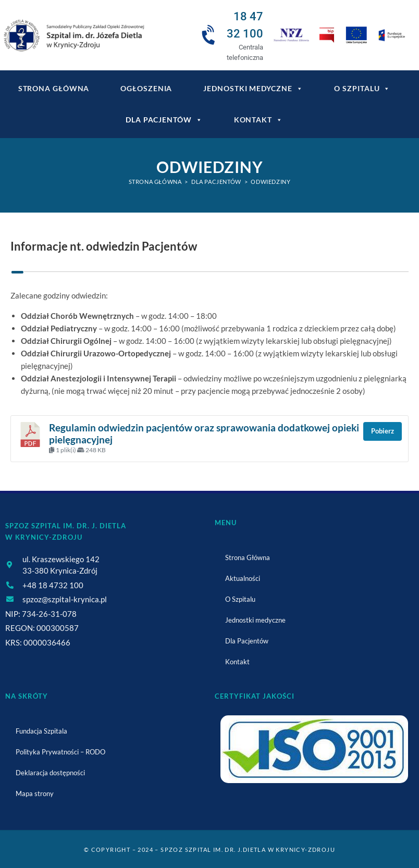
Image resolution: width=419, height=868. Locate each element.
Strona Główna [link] (248, 557)
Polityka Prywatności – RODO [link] (60, 752)
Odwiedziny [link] (270, 182)
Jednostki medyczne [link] (253, 89)
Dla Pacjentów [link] (164, 120)
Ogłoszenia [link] (146, 88)
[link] (73, 35)
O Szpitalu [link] (362, 89)
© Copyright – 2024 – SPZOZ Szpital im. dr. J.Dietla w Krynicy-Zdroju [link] (210, 850)
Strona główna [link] (54, 88)
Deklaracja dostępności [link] (50, 773)
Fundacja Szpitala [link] (41, 731)
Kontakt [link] (258, 120)
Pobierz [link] (383, 431)
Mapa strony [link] (35, 793)
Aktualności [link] (243, 578)
